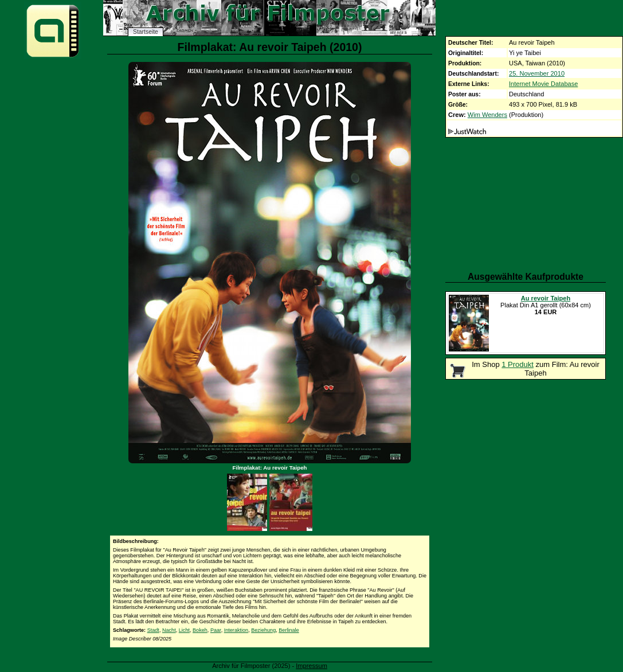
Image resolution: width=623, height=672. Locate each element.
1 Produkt (518, 364)
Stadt (153, 630)
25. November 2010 (537, 73)
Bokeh (200, 630)
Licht (184, 630)
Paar (216, 630)
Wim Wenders (487, 115)
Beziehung (263, 630)
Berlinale (289, 630)
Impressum (311, 666)
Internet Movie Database (543, 84)
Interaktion (236, 630)
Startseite (146, 32)
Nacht (169, 630)
